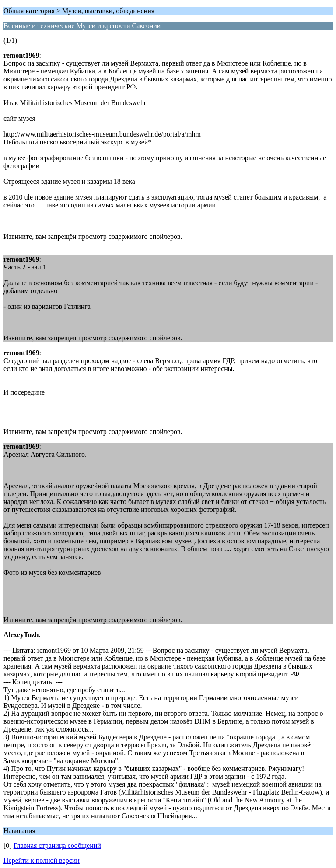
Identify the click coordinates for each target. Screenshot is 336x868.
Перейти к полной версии (42, 860)
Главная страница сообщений (57, 845)
